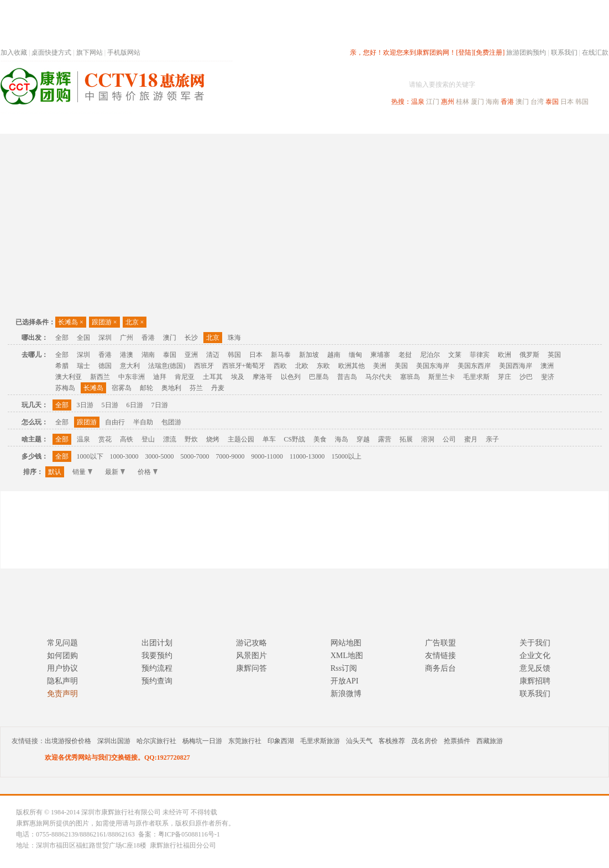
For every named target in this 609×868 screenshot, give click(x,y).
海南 (492, 102)
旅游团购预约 (526, 52)
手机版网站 (124, 52)
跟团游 (104, 322)
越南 (334, 355)
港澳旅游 (391, 123)
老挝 (405, 355)
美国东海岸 (433, 366)
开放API (345, 681)
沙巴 (526, 377)
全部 (62, 338)
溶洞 (428, 439)
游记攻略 (251, 643)
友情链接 (440, 656)
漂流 (170, 439)
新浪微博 (346, 694)
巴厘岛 (319, 377)
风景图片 (251, 656)
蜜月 (471, 439)
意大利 (130, 366)
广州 (127, 338)
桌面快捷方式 (51, 52)
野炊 (191, 439)
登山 (148, 439)
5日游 (110, 405)
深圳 (105, 338)
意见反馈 (535, 668)
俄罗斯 (529, 355)
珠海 (234, 338)
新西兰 (100, 377)
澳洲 (547, 366)
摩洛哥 (262, 377)
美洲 (380, 366)
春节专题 (192, 123)
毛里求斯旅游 (320, 741)
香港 (507, 102)
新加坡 (309, 355)
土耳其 (213, 377)
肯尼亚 (185, 377)
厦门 (477, 102)
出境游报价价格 (68, 741)
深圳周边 (242, 123)
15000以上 (347, 456)
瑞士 (83, 366)
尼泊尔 (430, 355)
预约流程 (157, 668)
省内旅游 (291, 123)
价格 (148, 472)
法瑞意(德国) (167, 366)
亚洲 (191, 355)
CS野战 (295, 439)
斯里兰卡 (442, 377)
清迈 (213, 355)
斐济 (548, 377)
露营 (385, 439)
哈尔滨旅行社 (156, 741)
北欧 (302, 366)
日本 (567, 102)
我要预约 (157, 656)
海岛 (342, 439)
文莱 (455, 355)
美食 (320, 439)
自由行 (115, 422)
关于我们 (535, 643)
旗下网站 (90, 52)
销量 (82, 472)
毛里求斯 (476, 377)
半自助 (143, 422)
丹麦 (218, 388)
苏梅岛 (65, 388)
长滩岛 (71, 322)
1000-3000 (124, 456)
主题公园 (241, 439)
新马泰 (281, 355)
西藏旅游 (490, 741)
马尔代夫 (379, 377)
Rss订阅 (344, 668)
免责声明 (62, 694)
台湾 (537, 102)
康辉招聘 (535, 681)
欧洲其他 (351, 366)
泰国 (552, 102)
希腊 (62, 366)
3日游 (85, 405)
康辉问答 (251, 668)
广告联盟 (440, 643)
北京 (135, 322)
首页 (150, 123)
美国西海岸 (516, 366)
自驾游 (486, 123)
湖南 (148, 355)
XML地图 (347, 656)
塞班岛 (410, 377)
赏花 (105, 439)
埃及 (238, 377)
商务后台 (440, 668)
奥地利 (171, 388)
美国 (401, 366)
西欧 (280, 366)
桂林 (463, 102)
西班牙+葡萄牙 (244, 366)
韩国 (582, 102)
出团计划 (157, 643)
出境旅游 (440, 123)
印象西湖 (281, 741)
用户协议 (62, 668)
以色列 (291, 377)
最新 (115, 472)
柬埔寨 (380, 355)
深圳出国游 (114, 741)
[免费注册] (489, 52)
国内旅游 (341, 123)
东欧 (323, 366)
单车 (269, 439)
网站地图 (346, 643)
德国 (105, 366)
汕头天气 (359, 741)
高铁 (127, 439)
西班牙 (204, 366)
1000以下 (90, 456)
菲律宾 (480, 355)
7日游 (160, 405)
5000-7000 (195, 456)
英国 (554, 355)
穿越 (363, 439)
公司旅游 (582, 123)
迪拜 (160, 377)
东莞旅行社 (245, 741)
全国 (83, 338)
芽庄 (505, 377)
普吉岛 (347, 377)
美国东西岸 (474, 366)
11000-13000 (307, 456)
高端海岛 (532, 123)
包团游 (171, 422)
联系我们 (564, 52)
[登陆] (465, 52)
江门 (433, 102)
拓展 (406, 439)
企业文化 (535, 656)
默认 (55, 472)
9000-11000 (267, 456)
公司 (449, 439)
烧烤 (213, 439)
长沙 (191, 338)
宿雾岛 (122, 388)
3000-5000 (160, 456)
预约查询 (157, 681)
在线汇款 (595, 52)
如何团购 (62, 656)
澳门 (522, 102)
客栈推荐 (392, 741)
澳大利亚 (69, 377)
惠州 (448, 102)
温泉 (418, 102)
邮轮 (146, 388)
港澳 (127, 355)
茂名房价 (424, 741)
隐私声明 (62, 681)
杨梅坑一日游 (202, 741)
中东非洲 (132, 377)
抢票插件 (457, 741)
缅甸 (355, 355)
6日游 (135, 405)
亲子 (492, 439)
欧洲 (505, 355)
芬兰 (196, 388)
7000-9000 (230, 456)
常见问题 (62, 643)
